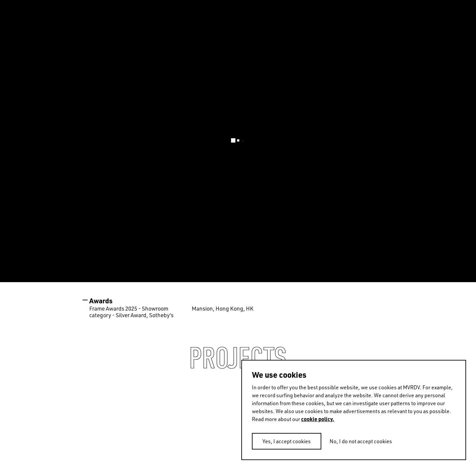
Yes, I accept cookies (287, 441)
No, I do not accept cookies (361, 441)
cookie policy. (318, 419)
